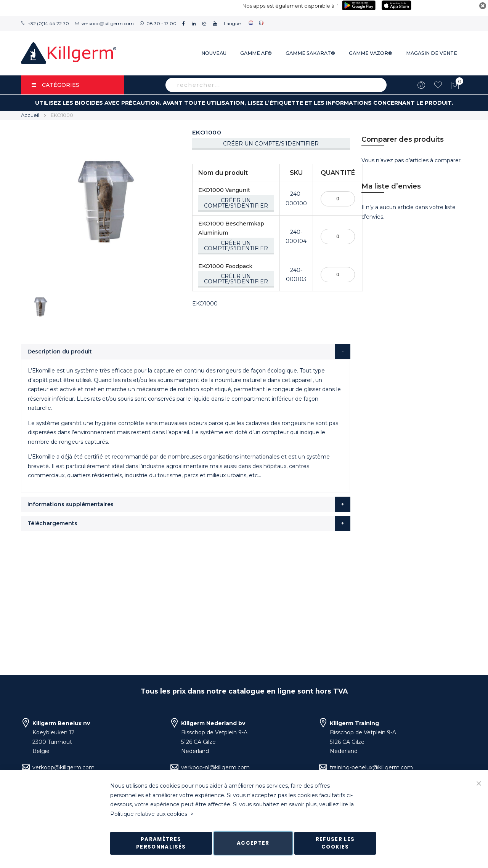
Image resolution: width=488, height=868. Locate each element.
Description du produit (60, 352)
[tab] (186, 352)
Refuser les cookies (335, 843)
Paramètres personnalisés (161, 843)
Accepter (253, 843)
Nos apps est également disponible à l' (290, 6)
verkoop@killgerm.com (108, 23)
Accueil (30, 115)
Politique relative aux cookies (149, 814)
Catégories (55, 85)
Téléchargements (52, 523)
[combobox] (276, 85)
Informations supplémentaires (71, 504)
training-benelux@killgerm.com (371, 767)
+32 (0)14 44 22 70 (48, 23)
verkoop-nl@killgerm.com (215, 767)
